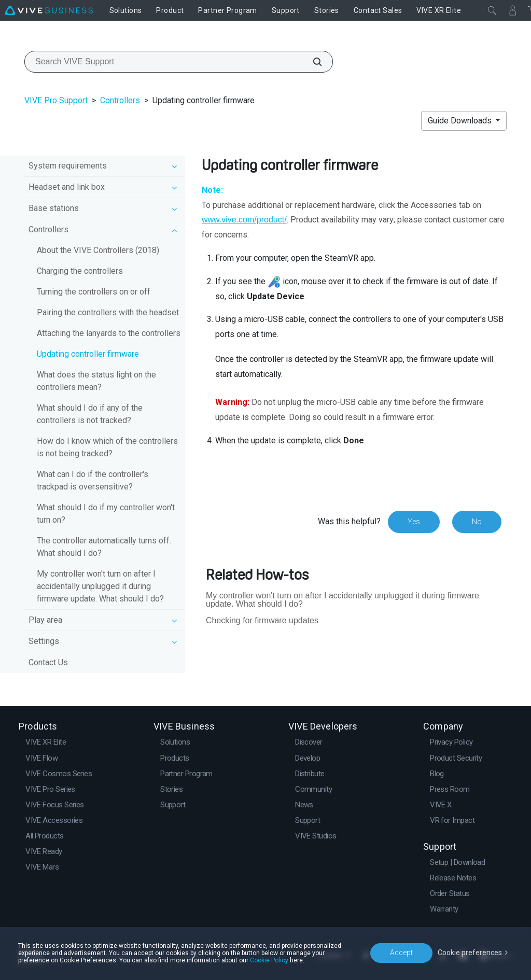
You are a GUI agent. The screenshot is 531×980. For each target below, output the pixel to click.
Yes (414, 522)
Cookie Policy (269, 960)
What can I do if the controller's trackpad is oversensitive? (93, 480)
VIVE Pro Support (56, 100)
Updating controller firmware (88, 354)
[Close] (492, 10)
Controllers (120, 100)
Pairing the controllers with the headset (108, 312)
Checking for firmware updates (262, 620)
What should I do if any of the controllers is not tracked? (90, 414)
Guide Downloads (461, 121)
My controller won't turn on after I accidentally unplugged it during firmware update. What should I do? (100, 586)
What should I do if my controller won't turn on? (106, 514)
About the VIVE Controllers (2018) (98, 250)
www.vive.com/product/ (244, 220)
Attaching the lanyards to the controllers (109, 333)
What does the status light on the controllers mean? (96, 381)
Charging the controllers (80, 271)
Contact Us (48, 662)
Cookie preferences (470, 953)
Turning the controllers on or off (94, 292)
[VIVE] (49, 10)
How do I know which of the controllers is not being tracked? (107, 447)
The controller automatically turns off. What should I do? (104, 547)
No (477, 522)
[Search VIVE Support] (312, 62)
